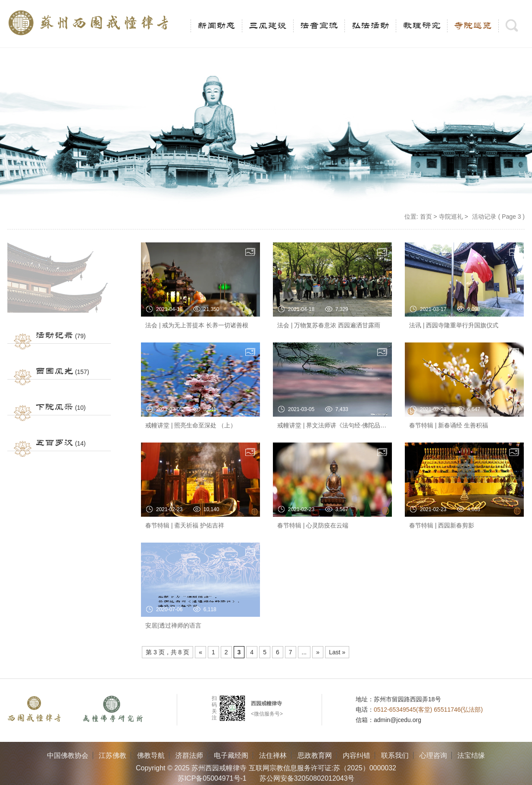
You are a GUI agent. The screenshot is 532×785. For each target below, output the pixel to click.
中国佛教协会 (68, 755)
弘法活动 (370, 26)
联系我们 (395, 755)
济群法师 (189, 755)
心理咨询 (433, 755)
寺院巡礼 (451, 217)
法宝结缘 (471, 755)
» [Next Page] (318, 652)
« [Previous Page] (200, 652)
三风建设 (268, 26)
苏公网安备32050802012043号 (307, 778)
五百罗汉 (54, 443)
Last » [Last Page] (337, 652)
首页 (426, 217)
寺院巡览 (473, 26)
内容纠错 (357, 755)
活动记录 (54, 336)
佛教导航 (151, 755)
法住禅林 (273, 755)
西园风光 (54, 371)
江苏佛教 (113, 755)
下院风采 (54, 407)
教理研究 (422, 26)
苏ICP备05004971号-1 (212, 778)
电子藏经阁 (231, 755)
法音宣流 (319, 26)
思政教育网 (315, 755)
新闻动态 (216, 26)
